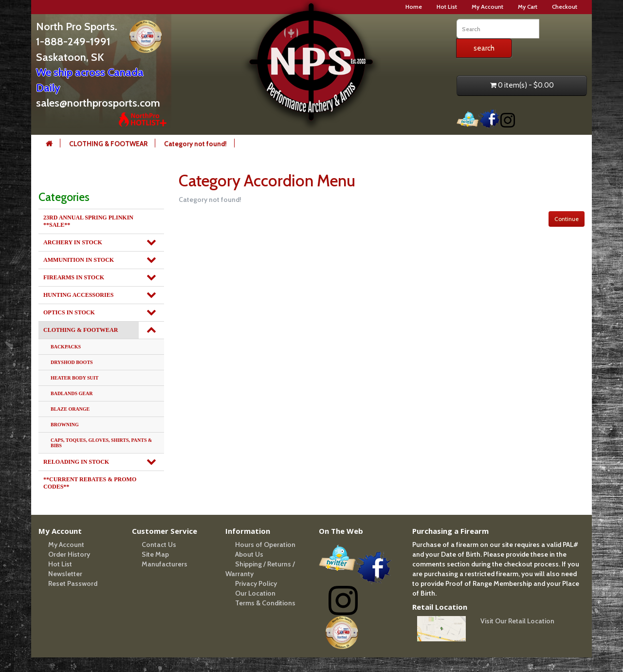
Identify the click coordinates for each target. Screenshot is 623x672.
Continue (567, 219)
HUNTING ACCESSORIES (78, 295)
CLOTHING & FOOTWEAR (108, 144)
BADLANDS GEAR (72, 393)
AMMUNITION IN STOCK (79, 260)
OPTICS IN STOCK (69, 312)
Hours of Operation (265, 545)
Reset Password (73, 583)
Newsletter (65, 574)
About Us (249, 554)
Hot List (447, 7)
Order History (69, 554)
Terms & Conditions (265, 603)
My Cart (528, 7)
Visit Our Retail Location (517, 621)
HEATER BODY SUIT (74, 378)
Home (414, 7)
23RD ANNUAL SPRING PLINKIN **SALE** (88, 221)
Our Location (255, 593)
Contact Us (159, 545)
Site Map (155, 554)
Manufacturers (165, 564)
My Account (487, 7)
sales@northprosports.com (98, 103)
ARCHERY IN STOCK (73, 242)
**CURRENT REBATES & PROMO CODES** (90, 483)
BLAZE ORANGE (70, 409)
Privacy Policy (256, 583)
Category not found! (195, 144)
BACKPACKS (66, 347)
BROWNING (65, 425)
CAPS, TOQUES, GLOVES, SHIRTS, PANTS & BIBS (101, 443)
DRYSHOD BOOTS (72, 362)
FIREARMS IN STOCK (74, 277)
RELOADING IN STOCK (76, 462)
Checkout (565, 7)
